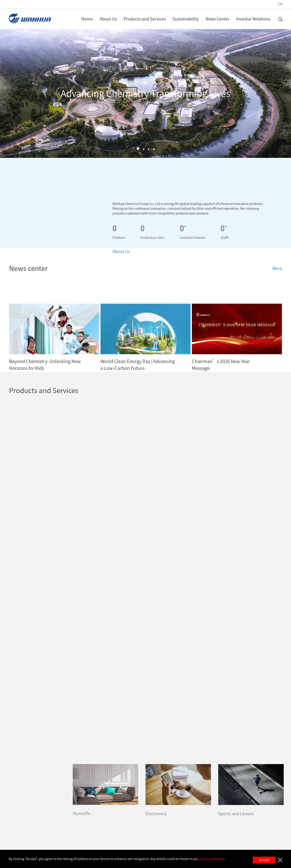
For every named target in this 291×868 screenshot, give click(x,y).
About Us (108, 19)
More (277, 268)
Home (87, 19)
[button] (138, 149)
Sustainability (186, 19)
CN (280, 4)
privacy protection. (212, 859)
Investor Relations (253, 19)
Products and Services (145, 19)
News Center (217, 19)
